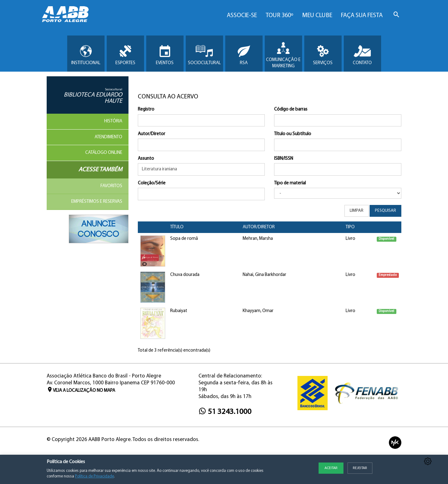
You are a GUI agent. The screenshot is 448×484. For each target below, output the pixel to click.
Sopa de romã (184, 239)
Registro (146, 109)
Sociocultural (204, 55)
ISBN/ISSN (284, 159)
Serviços (323, 55)
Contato (362, 55)
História (113, 121)
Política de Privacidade (94, 476)
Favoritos (111, 186)
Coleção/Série (152, 183)
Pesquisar (385, 211)
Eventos (165, 55)
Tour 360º (280, 16)
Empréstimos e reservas (97, 202)
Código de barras (291, 109)
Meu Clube (317, 16)
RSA (244, 55)
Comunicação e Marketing (283, 55)
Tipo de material (290, 183)
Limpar (357, 211)
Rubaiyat (179, 311)
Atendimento (108, 137)
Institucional (86, 55)
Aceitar (331, 468)
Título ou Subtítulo (293, 134)
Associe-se (242, 16)
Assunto (146, 159)
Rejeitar (360, 468)
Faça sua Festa (362, 16)
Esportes (125, 55)
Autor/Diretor (152, 134)
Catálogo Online (104, 153)
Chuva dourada (185, 275)
